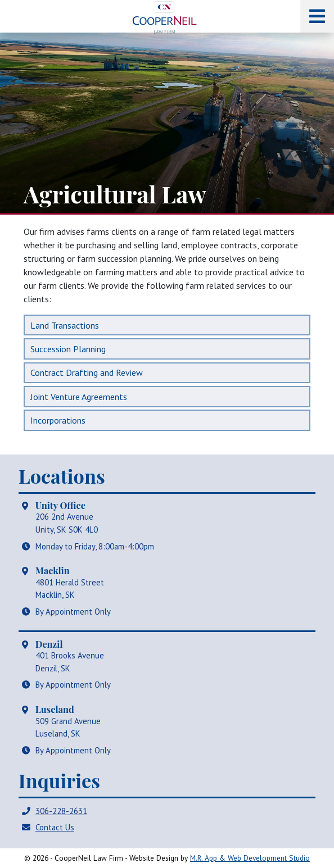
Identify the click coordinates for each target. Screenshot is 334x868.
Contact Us (55, 827)
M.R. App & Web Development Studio (250, 858)
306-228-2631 (61, 811)
